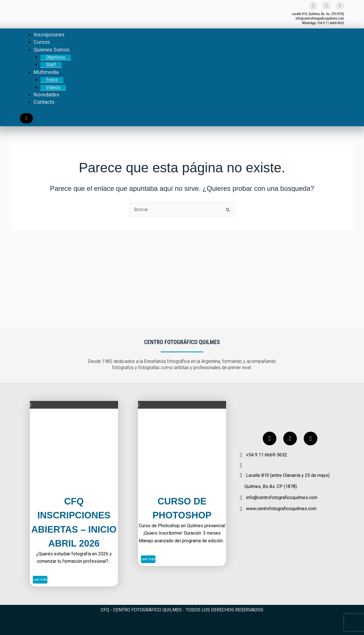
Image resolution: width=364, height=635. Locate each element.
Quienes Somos (52, 50)
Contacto (44, 102)
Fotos (52, 80)
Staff (51, 65)
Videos (53, 87)
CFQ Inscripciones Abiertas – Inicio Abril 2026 (74, 515)
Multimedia (46, 72)
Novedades (46, 95)
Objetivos (56, 57)
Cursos (42, 42)
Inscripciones (49, 35)
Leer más (40, 580)
